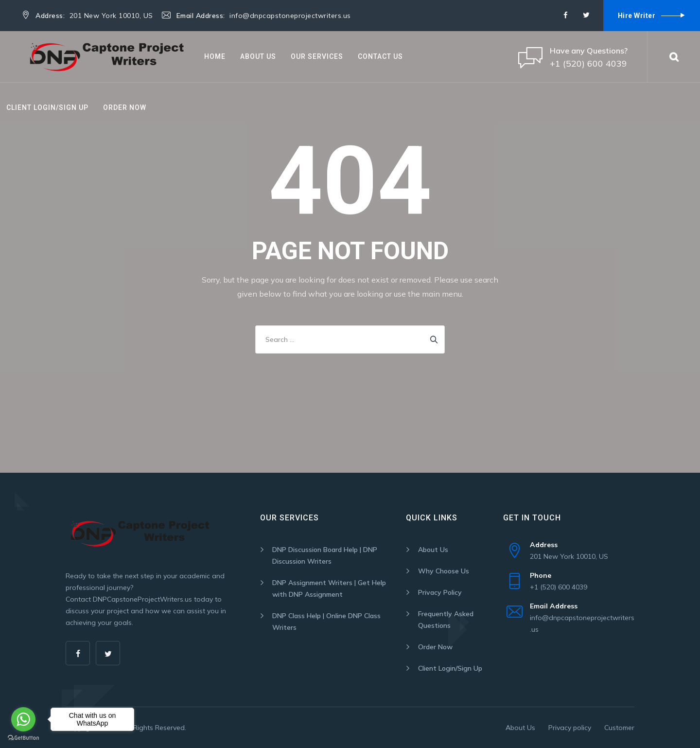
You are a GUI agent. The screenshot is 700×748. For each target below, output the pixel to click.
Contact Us (380, 56)
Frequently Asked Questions (446, 620)
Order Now (125, 107)
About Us (258, 56)
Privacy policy (570, 728)
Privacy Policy (440, 592)
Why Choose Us (444, 571)
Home (215, 56)
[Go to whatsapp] (23, 719)
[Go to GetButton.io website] (23, 738)
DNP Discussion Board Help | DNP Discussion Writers (325, 555)
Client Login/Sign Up (47, 107)
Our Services (317, 56)
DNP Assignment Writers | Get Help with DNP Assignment (329, 588)
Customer (619, 728)
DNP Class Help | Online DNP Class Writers (326, 622)
